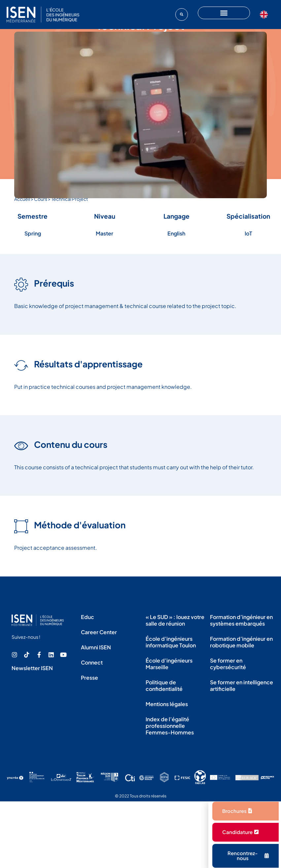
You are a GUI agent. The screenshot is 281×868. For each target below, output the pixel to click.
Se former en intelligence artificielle (242, 685)
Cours (41, 199)
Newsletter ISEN (32, 668)
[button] (182, 15)
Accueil (22, 199)
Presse (89, 678)
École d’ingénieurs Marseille (169, 664)
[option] (265, 15)
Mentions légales (167, 704)
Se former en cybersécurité (228, 664)
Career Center (99, 632)
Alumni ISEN (96, 647)
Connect (92, 662)
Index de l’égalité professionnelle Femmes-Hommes (170, 726)
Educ (88, 617)
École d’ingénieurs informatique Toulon (171, 642)
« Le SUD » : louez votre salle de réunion (175, 620)
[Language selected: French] (265, 15)
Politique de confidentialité (164, 685)
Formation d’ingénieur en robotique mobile (241, 642)
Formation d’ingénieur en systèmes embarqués (241, 620)
